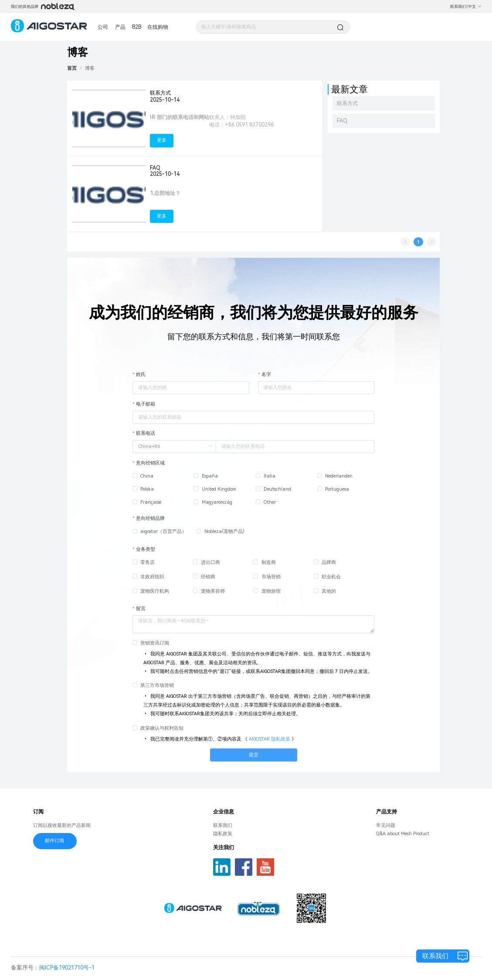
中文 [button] (475, 7)
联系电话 (146, 433)
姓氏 (141, 374)
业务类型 (146, 549)
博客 (90, 68)
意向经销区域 (150, 463)
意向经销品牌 (150, 518)
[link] (90, 68)
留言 (141, 609)
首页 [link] (72, 68)
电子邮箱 (146, 404)
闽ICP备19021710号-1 (67, 968)
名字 (266, 374)
